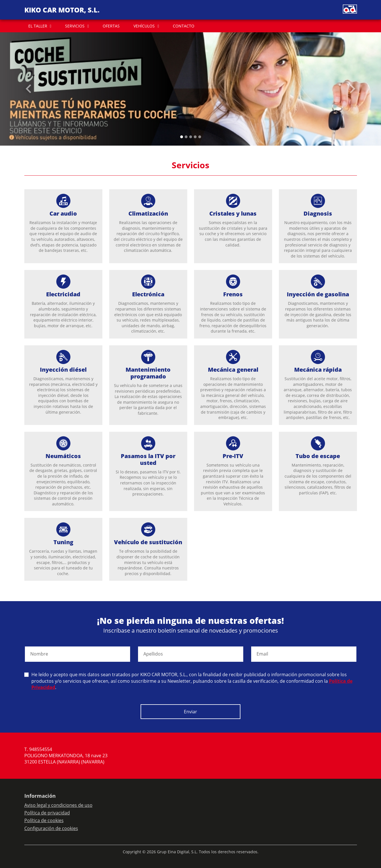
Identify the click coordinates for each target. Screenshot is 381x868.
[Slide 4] (200, 137)
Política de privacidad (47, 813)
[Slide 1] (186, 137)
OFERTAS (111, 26)
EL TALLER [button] (38, 26)
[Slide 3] (195, 137)
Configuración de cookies (51, 828)
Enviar (191, 712)
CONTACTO (184, 26)
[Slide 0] (182, 137)
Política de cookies (44, 820)
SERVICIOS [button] (75, 26)
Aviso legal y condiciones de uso (58, 805)
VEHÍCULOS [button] (144, 26)
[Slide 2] (191, 137)
